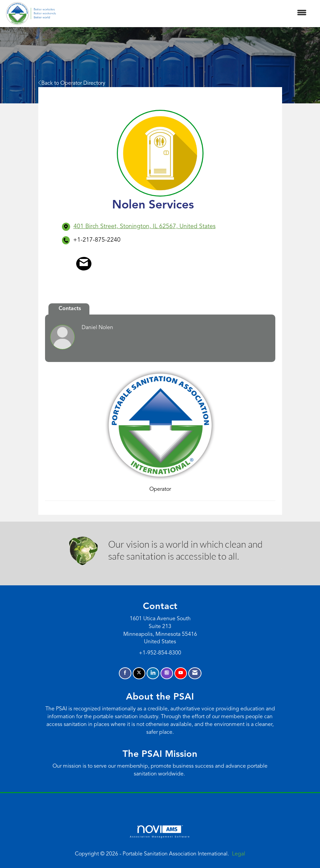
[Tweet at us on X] (139, 673)
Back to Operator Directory (72, 83)
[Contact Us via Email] (195, 673)
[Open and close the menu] (185, 13)
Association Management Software (160, 832)
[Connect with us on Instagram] (167, 673)
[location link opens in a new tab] (145, 227)
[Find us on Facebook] (125, 673)
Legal (239, 854)
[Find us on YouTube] (181, 673)
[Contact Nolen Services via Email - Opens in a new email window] (84, 264)
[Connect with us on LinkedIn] (153, 673)
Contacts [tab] (70, 309)
